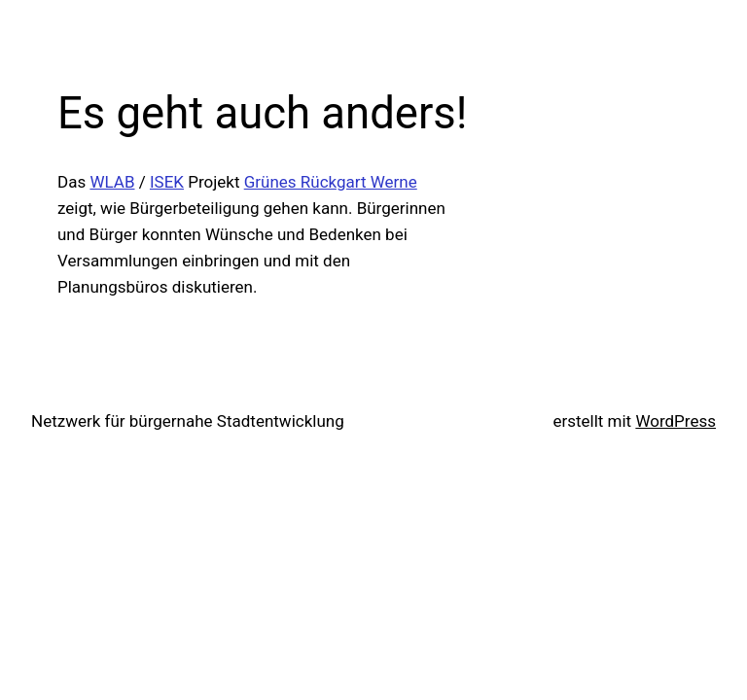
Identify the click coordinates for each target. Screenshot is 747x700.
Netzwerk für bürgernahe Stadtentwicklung (188, 421)
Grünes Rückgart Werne (331, 182)
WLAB (112, 182)
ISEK (167, 182)
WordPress (676, 421)
